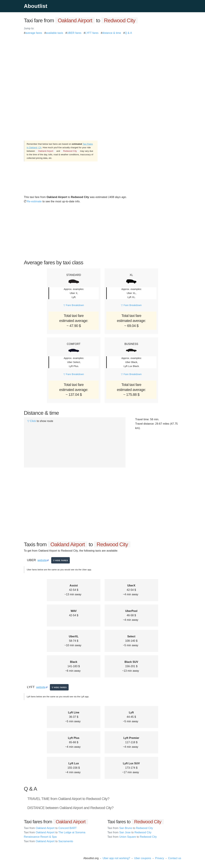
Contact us (175, 858)
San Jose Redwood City (129, 832)
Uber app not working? (116, 858)
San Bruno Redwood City (130, 828)
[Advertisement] (103, 59)
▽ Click (32, 421)
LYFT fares (92, 33)
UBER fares (74, 33)
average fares (34, 33)
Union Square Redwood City (132, 837)
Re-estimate (33, 201)
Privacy (160, 858)
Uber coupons (143, 858)
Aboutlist (36, 6)
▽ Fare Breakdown (74, 305)
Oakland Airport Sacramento (49, 841)
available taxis (54, 33)
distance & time (112, 33)
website (42, 560)
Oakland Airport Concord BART (50, 828)
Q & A (128, 33)
